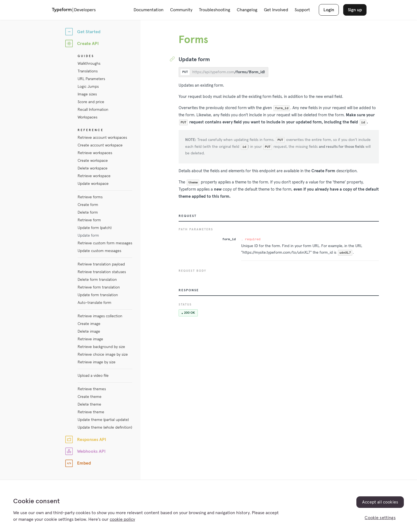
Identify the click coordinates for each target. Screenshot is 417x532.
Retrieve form (89, 220)
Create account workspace (100, 145)
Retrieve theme (91, 412)
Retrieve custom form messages (105, 243)
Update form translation (98, 295)
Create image (89, 324)
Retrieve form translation (99, 287)
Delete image (89, 332)
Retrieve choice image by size (103, 355)
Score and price (91, 102)
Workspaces (88, 117)
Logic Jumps (88, 87)
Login (329, 10)
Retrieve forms (90, 197)
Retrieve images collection (100, 316)
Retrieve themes (92, 389)
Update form (88, 236)
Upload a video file (93, 376)
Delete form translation (97, 280)
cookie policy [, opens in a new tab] (122, 519)
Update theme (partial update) (103, 420)
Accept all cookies (380, 502)
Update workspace (93, 184)
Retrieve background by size (101, 347)
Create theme (90, 397)
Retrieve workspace (94, 176)
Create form (88, 205)
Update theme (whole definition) (105, 428)
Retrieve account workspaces (102, 138)
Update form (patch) (95, 228)
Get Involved (276, 10)
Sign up (355, 10)
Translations (88, 71)
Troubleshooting (215, 10)
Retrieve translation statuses (102, 272)
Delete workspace (93, 168)
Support (302, 10)
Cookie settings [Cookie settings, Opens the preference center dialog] (380, 518)
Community (181, 10)
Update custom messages (99, 251)
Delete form (88, 213)
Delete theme (89, 404)
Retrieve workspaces (95, 153)
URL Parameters (91, 79)
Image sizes (87, 94)
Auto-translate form (95, 303)
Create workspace (93, 161)
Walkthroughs (89, 64)
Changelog (247, 10)
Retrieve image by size (97, 362)
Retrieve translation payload (101, 264)
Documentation (149, 10)
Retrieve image (90, 339)
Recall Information (93, 110)
